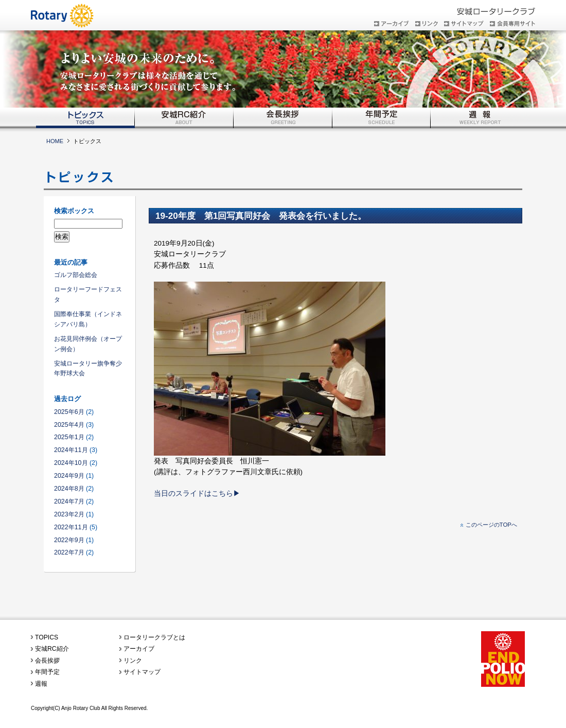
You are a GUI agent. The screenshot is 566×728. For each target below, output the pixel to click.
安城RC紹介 (52, 649)
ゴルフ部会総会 (76, 275)
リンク (133, 661)
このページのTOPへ (491, 525)
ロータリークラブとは (154, 637)
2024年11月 (71, 450)
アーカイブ (139, 649)
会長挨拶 (47, 661)
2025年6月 (69, 412)
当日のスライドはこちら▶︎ (197, 493)
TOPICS (47, 637)
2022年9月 (69, 540)
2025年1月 (69, 437)
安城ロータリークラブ (69, 11)
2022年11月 (71, 527)
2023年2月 (69, 514)
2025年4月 (69, 425)
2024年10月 (71, 463)
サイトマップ (142, 672)
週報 (41, 684)
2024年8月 (69, 489)
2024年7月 (69, 501)
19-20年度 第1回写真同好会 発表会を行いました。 (261, 216)
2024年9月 (69, 476)
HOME (55, 141)
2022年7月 (69, 552)
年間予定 (47, 672)
